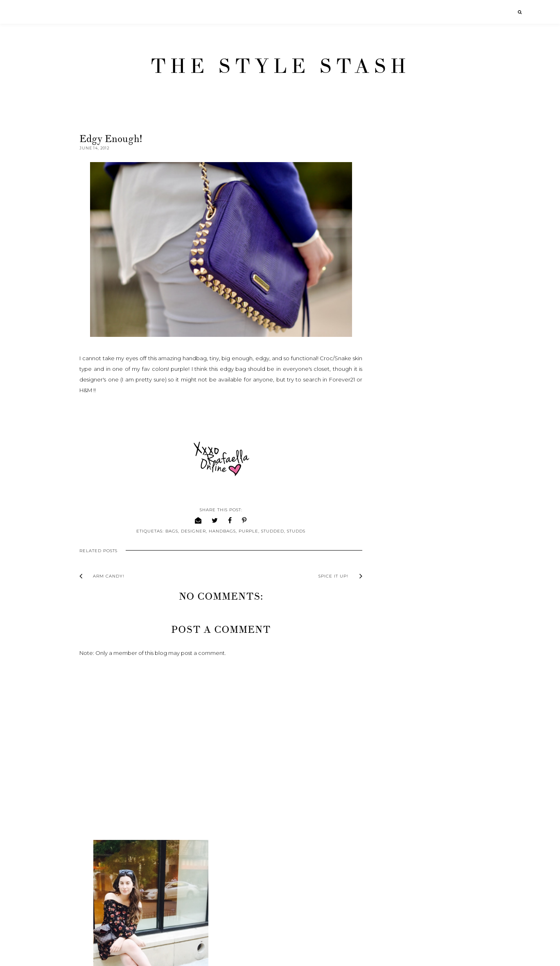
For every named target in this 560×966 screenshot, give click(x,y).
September (403, 536)
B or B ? (395, 669)
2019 (387, 423)
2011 (386, 806)
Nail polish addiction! (412, 679)
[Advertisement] (441, 879)
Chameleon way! (408, 586)
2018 (387, 433)
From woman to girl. (412, 596)
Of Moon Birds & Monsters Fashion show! (430, 735)
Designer (191, 531)
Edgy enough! (404, 648)
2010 (387, 816)
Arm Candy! (401, 638)
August (396, 546)
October (399, 525)
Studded (271, 531)
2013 (387, 485)
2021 (386, 402)
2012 (386, 496)
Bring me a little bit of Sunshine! (427, 607)
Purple (246, 531)
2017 (386, 444)
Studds (294, 531)
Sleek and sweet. (408, 700)
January (398, 792)
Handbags (220, 531)
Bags (170, 531)
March (396, 772)
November (402, 515)
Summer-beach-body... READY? (428, 690)
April (393, 761)
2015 (386, 464)
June (394, 567)
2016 (387, 454)
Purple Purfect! (405, 711)
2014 (387, 475)
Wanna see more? (409, 617)
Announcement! (407, 627)
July (392, 556)
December (402, 505)
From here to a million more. (423, 576)
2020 (387, 413)
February (400, 782)
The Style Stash (280, 66)
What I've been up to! (413, 721)
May (393, 751)
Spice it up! (400, 659)
